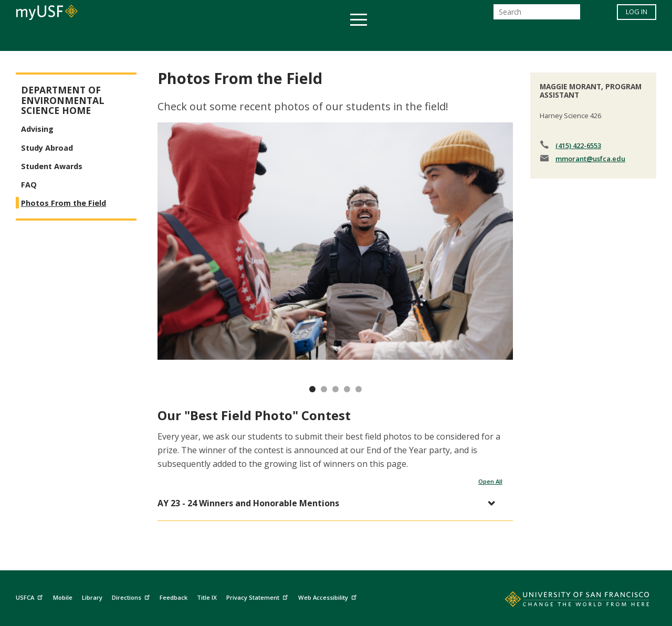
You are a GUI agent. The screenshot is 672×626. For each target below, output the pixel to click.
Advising (37, 129)
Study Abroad (47, 148)
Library (92, 597)
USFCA (30, 596)
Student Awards (52, 166)
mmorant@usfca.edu (590, 159)
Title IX (207, 597)
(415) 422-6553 (578, 145)
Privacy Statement (258, 596)
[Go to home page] (565, 601)
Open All (490, 481)
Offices (447, 39)
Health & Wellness (305, 39)
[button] (330, 503)
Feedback (174, 597)
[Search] (537, 15)
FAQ (29, 185)
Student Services (210, 39)
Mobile (63, 597)
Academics (133, 39)
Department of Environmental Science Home (63, 100)
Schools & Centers (522, 39)
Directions (132, 596)
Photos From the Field (64, 203)
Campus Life (388, 39)
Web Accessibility (329, 596)
